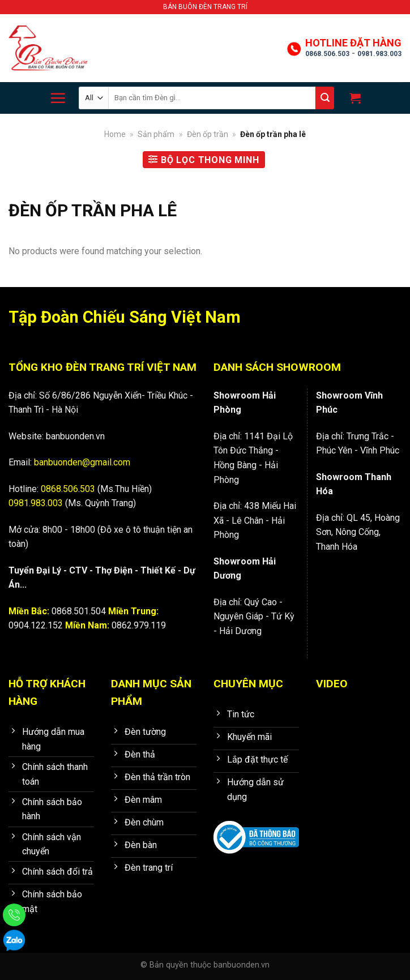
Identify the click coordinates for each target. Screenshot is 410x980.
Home (115, 134)
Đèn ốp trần (208, 134)
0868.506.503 (327, 54)
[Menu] (58, 98)
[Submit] (325, 98)
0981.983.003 (379, 54)
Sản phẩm (156, 134)
